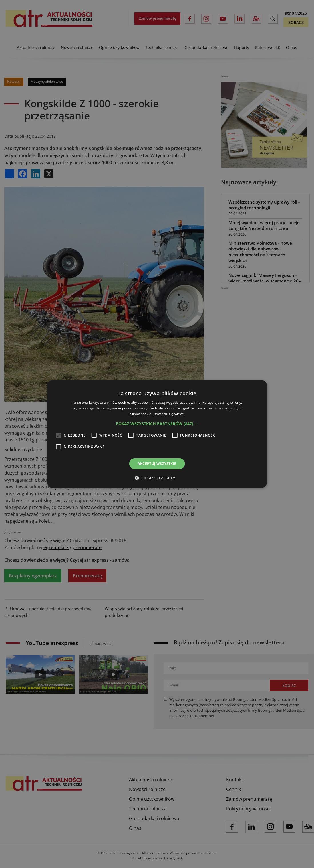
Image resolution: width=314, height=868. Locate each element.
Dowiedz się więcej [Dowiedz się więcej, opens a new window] (169, 414)
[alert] (157, 434)
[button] (157, 424)
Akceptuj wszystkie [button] (157, 464)
